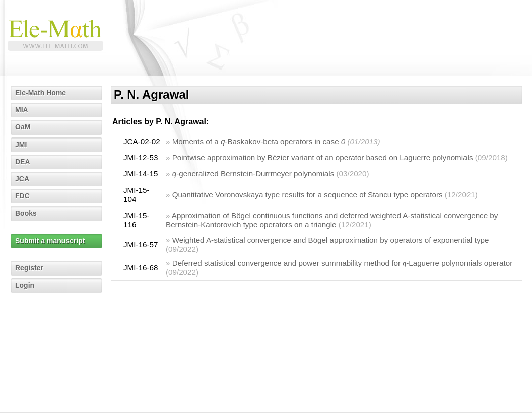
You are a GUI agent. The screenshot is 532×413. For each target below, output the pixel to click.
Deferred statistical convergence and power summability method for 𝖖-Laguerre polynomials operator (343, 263)
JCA (22, 179)
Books (26, 213)
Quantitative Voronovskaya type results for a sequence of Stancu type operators (308, 195)
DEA (23, 162)
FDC (22, 196)
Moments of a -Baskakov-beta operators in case (259, 141)
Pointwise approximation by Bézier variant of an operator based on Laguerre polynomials (323, 157)
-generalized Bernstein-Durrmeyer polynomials (253, 174)
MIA (22, 110)
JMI (21, 145)
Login (25, 285)
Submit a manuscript (50, 241)
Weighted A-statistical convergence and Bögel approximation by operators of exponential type (331, 240)
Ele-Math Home (41, 93)
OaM (23, 127)
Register (29, 268)
